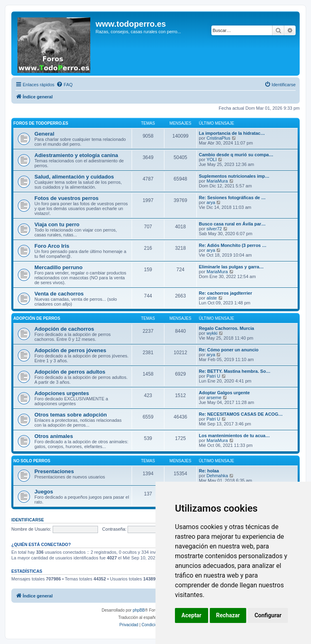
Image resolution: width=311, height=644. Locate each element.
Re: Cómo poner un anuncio (229, 350)
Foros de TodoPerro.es (41, 123)
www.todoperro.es (131, 24)
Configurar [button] (268, 615)
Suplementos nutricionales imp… (234, 176)
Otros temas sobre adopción (71, 415)
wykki (212, 333)
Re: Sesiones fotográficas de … (232, 198)
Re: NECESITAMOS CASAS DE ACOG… (241, 414)
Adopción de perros (37, 318)
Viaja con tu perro (57, 224)
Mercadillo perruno (59, 267)
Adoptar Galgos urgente (224, 393)
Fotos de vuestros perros (66, 198)
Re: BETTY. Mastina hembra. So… (235, 371)
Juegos (44, 492)
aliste (212, 298)
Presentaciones (54, 471)
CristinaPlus (218, 138)
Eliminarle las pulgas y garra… (231, 267)
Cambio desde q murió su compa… (236, 155)
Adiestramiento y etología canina (76, 155)
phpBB (139, 610)
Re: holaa (209, 471)
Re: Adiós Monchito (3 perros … (233, 245)
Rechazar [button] (228, 615)
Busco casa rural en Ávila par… (232, 224)
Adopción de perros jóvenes (70, 350)
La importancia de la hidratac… (232, 133)
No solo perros (32, 461)
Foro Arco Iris (52, 246)
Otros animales (54, 436)
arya (211, 202)
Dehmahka (217, 476)
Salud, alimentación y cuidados (74, 177)
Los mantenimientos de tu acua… (234, 436)
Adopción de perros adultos (70, 372)
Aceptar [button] (192, 615)
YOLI (212, 159)
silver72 (214, 229)
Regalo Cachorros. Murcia (226, 328)
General (44, 134)
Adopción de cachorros (64, 329)
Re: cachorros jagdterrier (225, 293)
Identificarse (28, 520)
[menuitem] (64, 85)
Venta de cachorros (59, 294)
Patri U (213, 376)
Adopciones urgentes (62, 393)
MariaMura (217, 181)
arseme (214, 397)
